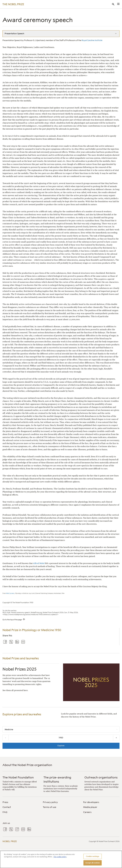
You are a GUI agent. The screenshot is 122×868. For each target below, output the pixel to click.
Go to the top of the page (12, 620)
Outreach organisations (101, 777)
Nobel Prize (10, 841)
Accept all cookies (93, 863)
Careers (87, 812)
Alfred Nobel (39, 563)
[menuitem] (21, 802)
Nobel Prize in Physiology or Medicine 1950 (32, 630)
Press (5, 802)
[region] (61, 859)
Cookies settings (93, 856)
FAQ (5, 812)
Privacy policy (50, 802)
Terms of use (50, 807)
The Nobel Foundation (18, 777)
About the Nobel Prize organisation (27, 765)
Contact (7, 807)
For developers (91, 802)
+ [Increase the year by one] (116, 738)
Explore (61, 746)
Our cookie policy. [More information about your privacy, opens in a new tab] (60, 857)
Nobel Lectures (10, 593)
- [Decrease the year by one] (6, 738)
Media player (90, 807)
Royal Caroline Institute (92, 40)
